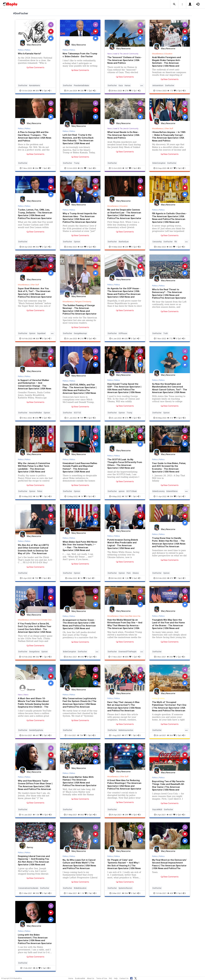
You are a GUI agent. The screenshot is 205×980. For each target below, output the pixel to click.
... (142, 85)
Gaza (121, 85)
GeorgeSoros (34, 652)
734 (80, 735)
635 (125, 338)
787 (125, 496)
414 (170, 418)
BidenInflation (172, 491)
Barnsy (30, 847)
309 (36, 91)
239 (125, 247)
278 (126, 91)
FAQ (111, 978)
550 (36, 893)
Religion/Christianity (84, 302)
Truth (166, 333)
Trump (77, 163)
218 (81, 338)
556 (36, 657)
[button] (174, 4)
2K (35, 968)
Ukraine (136, 573)
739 (80, 418)
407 (170, 815)
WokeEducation (80, 888)
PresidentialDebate (81, 85)
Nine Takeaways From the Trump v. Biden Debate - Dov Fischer (78, 56)
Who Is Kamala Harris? (30, 53)
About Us (91, 978)
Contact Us (124, 978)
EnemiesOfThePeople (127, 652)
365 (170, 247)
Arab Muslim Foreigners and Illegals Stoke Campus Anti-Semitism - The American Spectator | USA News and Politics (167, 63)
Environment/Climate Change (43, 620)
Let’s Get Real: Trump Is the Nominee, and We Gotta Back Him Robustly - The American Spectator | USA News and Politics (78, 140)
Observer (31, 690)
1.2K (125, 578)
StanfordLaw (124, 242)
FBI (176, 242)
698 (36, 418)
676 (125, 418)
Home (71, 978)
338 (81, 91)
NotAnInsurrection (126, 730)
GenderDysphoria (36, 730)
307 (170, 168)
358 (170, 657)
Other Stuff (169, 128)
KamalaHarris (35, 85)
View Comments (35, 67)
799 (35, 578)
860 (81, 815)
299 (125, 815)
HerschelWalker (35, 413)
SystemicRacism (125, 888)
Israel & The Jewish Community (126, 54)
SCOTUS (77, 413)
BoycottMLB (157, 809)
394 (125, 893)
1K (81, 496)
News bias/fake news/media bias (134, 616)
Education (169, 54)
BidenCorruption (159, 163)
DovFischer (23, 85)
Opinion (77, 242)
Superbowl (41, 333)
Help (116, 978)
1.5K (36, 815)
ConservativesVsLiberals (28, 888)
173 (170, 91)
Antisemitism (158, 85)
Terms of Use (102, 978)
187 (125, 168)
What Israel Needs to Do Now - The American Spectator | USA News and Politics (124, 135)
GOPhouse (123, 333)
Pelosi (40, 491)
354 (36, 247)
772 (170, 338)
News (110, 54)
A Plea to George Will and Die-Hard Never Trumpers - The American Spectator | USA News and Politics (35, 136)
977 (125, 735)
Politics (21, 50)
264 (35, 168)
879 (170, 578)
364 (170, 735)
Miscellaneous (158, 54)
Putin (129, 573)
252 (81, 168)
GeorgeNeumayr (80, 333)
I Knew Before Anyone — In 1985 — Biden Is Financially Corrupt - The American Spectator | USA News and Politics (169, 136)
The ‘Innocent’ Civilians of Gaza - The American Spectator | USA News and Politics (124, 60)
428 (80, 247)
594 (170, 496)
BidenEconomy (159, 491)
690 (81, 657)
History (155, 698)
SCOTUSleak (131, 491)
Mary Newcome (34, 45)
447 (36, 735)
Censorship (157, 242)
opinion (122, 491)
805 (126, 657)
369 (36, 338)
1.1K (81, 893)
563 (36, 496)
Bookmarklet (80, 978)
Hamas (128, 85)
